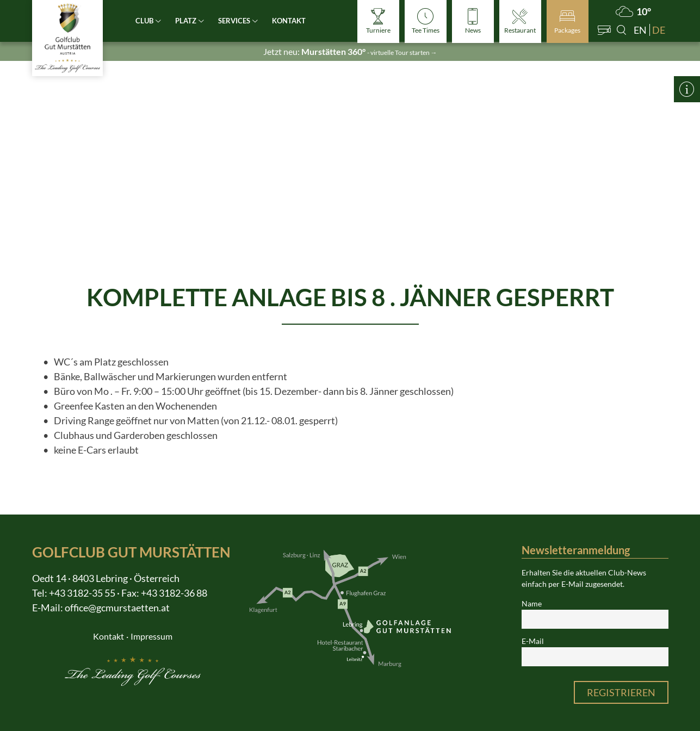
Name (532, 604)
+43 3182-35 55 (82, 593)
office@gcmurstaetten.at (117, 608)
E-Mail (533, 641)
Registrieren (621, 692)
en (640, 30)
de (659, 30)
